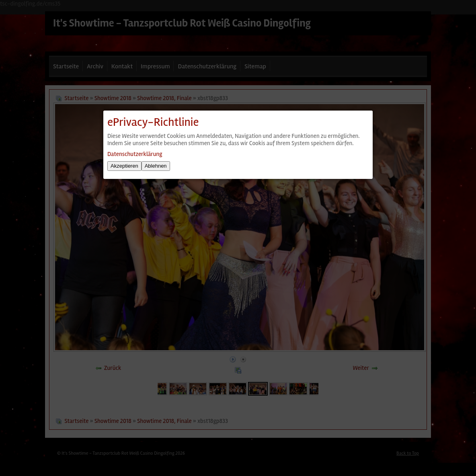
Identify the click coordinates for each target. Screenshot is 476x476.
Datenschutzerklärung (135, 154)
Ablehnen (156, 166)
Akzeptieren (124, 166)
